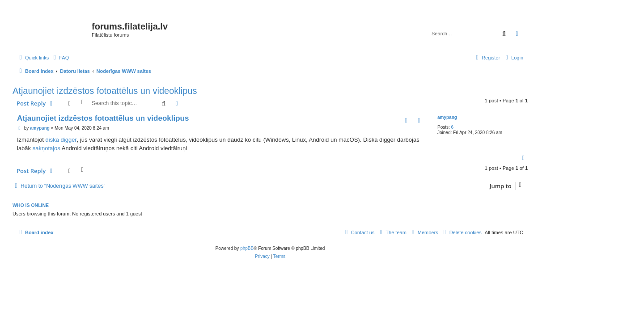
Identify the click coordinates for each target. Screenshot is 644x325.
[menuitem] (60, 58)
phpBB (247, 248)
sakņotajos (47, 148)
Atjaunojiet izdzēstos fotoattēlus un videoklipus (105, 91)
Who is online (31, 205)
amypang (447, 117)
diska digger (61, 140)
